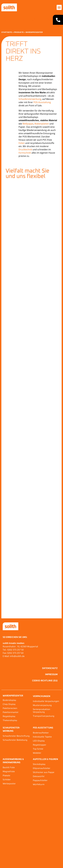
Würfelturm (39, 784)
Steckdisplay (39, 764)
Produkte (19, 32)
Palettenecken (10, 708)
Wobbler (37, 753)
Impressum (51, 674)
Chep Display (9, 704)
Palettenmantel (11, 712)
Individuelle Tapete (42, 737)
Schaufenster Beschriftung (16, 736)
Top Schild (38, 749)
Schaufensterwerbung (30, 99)
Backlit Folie (9, 767)
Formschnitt (25, 153)
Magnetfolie (9, 772)
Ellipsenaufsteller (42, 768)
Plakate (7, 776)
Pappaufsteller (40, 780)
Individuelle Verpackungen (46, 701)
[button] (59, 7)
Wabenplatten (42, 124)
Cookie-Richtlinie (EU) (45, 681)
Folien (22, 143)
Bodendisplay (9, 700)
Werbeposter (9, 784)
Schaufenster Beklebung (15, 740)
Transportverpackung (44, 716)
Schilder (7, 780)
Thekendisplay (10, 720)
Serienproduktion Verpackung (42, 711)
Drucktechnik (25, 150)
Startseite (7, 32)
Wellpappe (28, 124)
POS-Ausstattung (42, 102)
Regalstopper (40, 745)
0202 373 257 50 (15, 650)
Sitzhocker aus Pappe (44, 772)
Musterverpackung (42, 705)
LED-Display (39, 741)
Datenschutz (50, 668)
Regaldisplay (9, 716)
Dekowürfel (39, 776)
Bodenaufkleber (41, 733)
